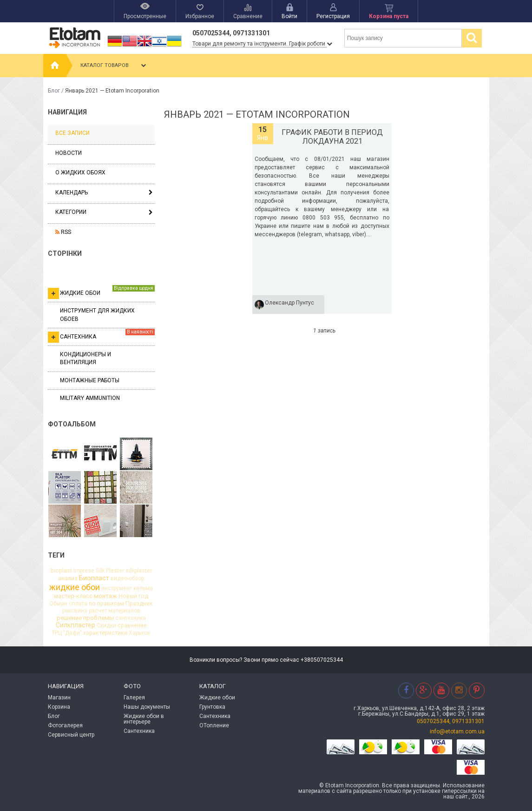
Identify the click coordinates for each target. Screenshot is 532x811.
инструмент (117, 588)
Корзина (59, 707)
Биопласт (94, 578)
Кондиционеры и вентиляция (85, 358)
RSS (63, 232)
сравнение (132, 625)
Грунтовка (212, 707)
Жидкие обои (101, 292)
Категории (71, 212)
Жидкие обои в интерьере (144, 719)
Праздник (139, 604)
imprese (84, 571)
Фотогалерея (65, 725)
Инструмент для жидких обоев (97, 315)
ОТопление (214, 725)
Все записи (72, 133)
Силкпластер (76, 625)
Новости (69, 153)
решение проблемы (85, 618)
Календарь (72, 193)
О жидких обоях (80, 173)
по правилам (106, 604)
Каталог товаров (114, 66)
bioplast (61, 571)
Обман (58, 604)
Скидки (106, 625)
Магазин (59, 698)
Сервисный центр (71, 735)
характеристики (105, 633)
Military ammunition (90, 398)
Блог (54, 91)
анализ (68, 579)
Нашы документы (147, 707)
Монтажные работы (90, 380)
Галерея (134, 698)
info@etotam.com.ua (457, 731)
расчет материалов (115, 611)
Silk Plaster (110, 571)
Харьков (140, 633)
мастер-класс (73, 596)
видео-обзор (127, 578)
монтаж (105, 596)
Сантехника (101, 336)
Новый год (133, 596)
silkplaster (139, 571)
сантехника (131, 618)
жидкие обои (75, 587)
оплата (78, 604)
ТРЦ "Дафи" (67, 633)
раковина (75, 611)
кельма (143, 588)
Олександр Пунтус (289, 303)
